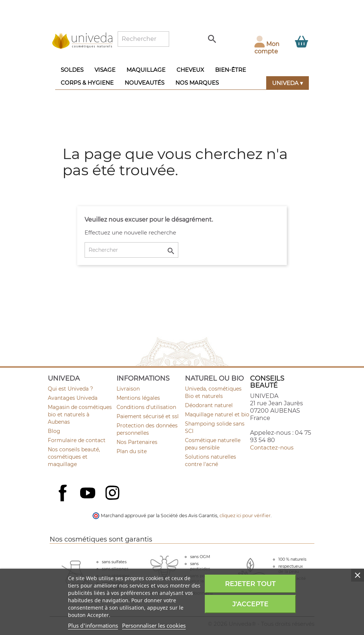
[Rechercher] (143, 39)
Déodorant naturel (209, 405)
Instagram (113, 494)
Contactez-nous (272, 447)
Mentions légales (138, 398)
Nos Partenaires (137, 442)
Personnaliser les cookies (154, 625)
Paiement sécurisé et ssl (148, 416)
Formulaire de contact (77, 440)
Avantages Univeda (73, 398)
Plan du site (132, 451)
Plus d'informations (93, 625)
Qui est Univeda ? (70, 389)
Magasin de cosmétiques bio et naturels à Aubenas (80, 414)
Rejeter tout (250, 584)
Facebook (64, 501)
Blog (54, 431)
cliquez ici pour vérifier (245, 516)
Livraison (128, 389)
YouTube (89, 494)
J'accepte (250, 604)
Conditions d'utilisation (146, 407)
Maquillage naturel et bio (217, 414)
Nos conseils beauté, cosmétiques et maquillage (74, 457)
